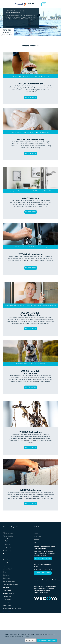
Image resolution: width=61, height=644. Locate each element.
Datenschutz (46, 580)
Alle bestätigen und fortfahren (47, 640)
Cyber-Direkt (7, 605)
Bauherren (6, 575)
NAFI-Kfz (6, 602)
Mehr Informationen (23, 636)
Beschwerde (56, 580)
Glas (5, 572)
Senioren (7, 543)
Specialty (37, 539)
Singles (7, 541)
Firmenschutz (7, 599)
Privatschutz (7, 596)
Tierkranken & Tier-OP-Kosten (12, 608)
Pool (35, 542)
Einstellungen (30, 640)
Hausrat (6, 566)
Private (36, 533)
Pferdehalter (7, 560)
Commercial (37, 536)
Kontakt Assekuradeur (43, 559)
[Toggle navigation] (44, 4)
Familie (7, 539)
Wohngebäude (8, 569)
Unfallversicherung (9, 548)
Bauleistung (7, 578)
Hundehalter (7, 557)
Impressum (37, 580)
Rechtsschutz (7, 551)
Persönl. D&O (7, 590)
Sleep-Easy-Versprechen (42, 381)
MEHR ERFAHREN (31, 97)
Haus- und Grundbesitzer (11, 584)
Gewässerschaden (9, 581)
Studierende (8, 545)
